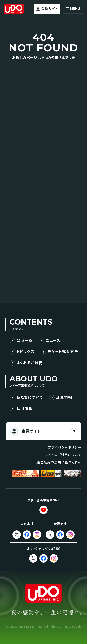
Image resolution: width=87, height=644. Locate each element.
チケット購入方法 (63, 352)
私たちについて (30, 397)
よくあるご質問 (30, 363)
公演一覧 (25, 341)
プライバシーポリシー (65, 447)
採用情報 (25, 409)
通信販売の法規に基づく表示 (59, 462)
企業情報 (64, 397)
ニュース (53, 341)
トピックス (26, 352)
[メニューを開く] (73, 9)
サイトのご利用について (63, 455)
